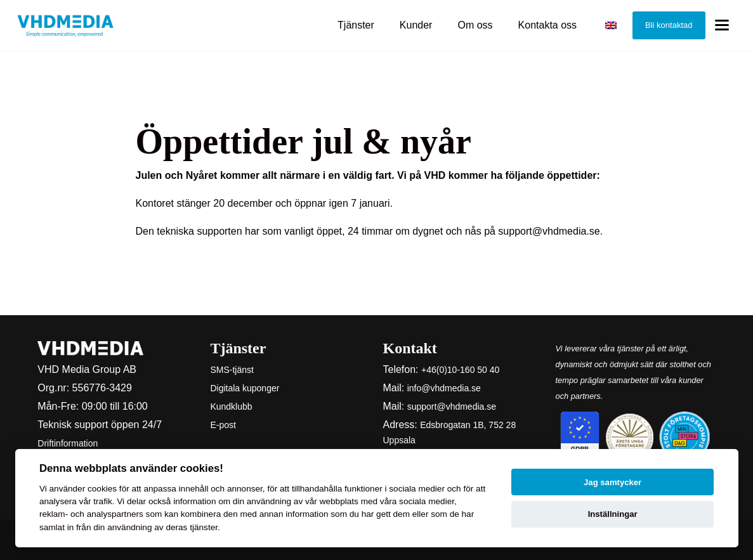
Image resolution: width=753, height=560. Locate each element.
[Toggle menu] (722, 26)
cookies (102, 489)
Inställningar (613, 514)
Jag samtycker (612, 482)
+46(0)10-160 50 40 (460, 370)
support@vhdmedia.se (452, 407)
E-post (223, 425)
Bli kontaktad (669, 25)
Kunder (416, 25)
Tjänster (356, 25)
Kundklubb (231, 407)
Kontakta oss (548, 25)
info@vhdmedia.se (444, 388)
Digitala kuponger (245, 388)
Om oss (475, 25)
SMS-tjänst (232, 370)
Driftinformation (68, 443)
